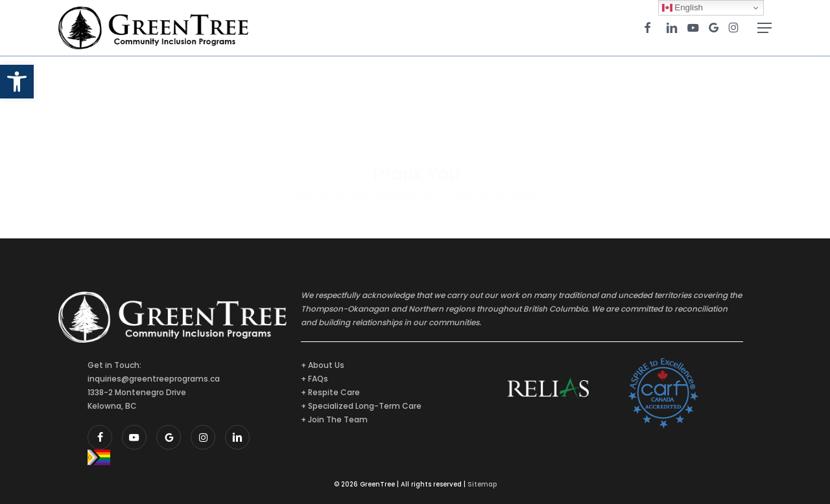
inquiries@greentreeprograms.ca (154, 379)
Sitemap (482, 484)
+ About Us (323, 365)
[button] (17, 82)
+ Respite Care (330, 392)
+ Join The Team (334, 419)
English (682, 8)
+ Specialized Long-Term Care (361, 406)
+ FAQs (314, 379)
